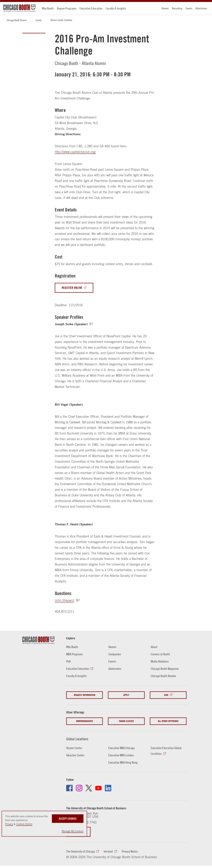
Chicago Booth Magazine (165, 669)
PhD (68, 661)
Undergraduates (84, 721)
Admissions (201, 8)
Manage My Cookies (73, 831)
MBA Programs (75, 654)
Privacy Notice (130, 851)
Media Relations (160, 661)
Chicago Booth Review (163, 676)
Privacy (9, 824)
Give (166, 695)
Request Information (84, 695)
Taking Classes (126, 721)
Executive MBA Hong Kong (123, 762)
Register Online (72, 288)
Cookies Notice (24, 824)
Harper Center (74, 748)
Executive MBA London (121, 755)
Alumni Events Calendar (61, 20)
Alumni (165, 8)
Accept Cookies (68, 819)
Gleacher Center (75, 755)
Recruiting (177, 8)
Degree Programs (67, 8)
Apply (126, 695)
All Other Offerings (168, 721)
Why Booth (48, 8)
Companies (115, 654)
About (154, 647)
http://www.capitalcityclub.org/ (75, 152)
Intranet (108, 851)
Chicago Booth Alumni (17, 20)
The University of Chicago (81, 851)
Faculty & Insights (116, 8)
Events (189, 8)
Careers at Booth (160, 654)
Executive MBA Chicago (122, 748)
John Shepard (64, 600)
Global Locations (77, 739)
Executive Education (91, 8)
